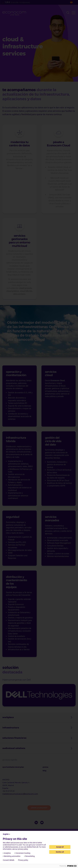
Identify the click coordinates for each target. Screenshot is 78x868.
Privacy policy (23, 860)
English (7, 834)
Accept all (60, 847)
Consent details (9, 860)
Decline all (60, 852)
